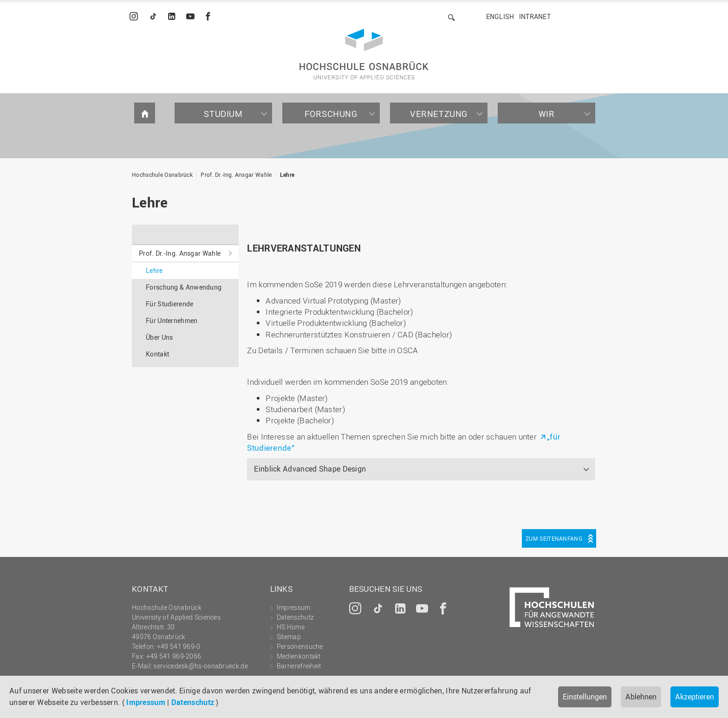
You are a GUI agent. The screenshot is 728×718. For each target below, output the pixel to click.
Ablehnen (641, 697)
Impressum (146, 702)
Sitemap (289, 637)
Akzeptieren (695, 697)
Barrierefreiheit (299, 666)
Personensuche (300, 646)
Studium (223, 114)
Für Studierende (170, 304)
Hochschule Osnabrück (162, 175)
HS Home (291, 627)
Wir (547, 114)
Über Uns (159, 337)
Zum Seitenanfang (554, 538)
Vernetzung (439, 114)
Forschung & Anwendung (184, 287)
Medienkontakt (299, 656)
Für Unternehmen (172, 320)
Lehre (287, 175)
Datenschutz (193, 702)
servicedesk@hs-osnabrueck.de (200, 666)
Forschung (331, 114)
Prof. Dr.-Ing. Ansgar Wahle (236, 175)
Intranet (535, 16)
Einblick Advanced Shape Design (310, 469)
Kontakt (157, 354)
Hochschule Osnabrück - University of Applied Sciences (364, 54)
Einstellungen (585, 697)
